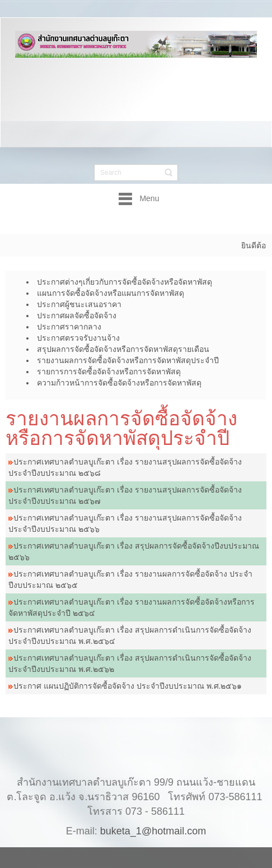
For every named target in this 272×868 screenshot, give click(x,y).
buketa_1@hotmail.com (153, 820)
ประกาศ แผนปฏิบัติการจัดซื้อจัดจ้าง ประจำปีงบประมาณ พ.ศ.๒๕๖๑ (128, 686)
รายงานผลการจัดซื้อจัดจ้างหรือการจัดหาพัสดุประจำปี (121, 428)
